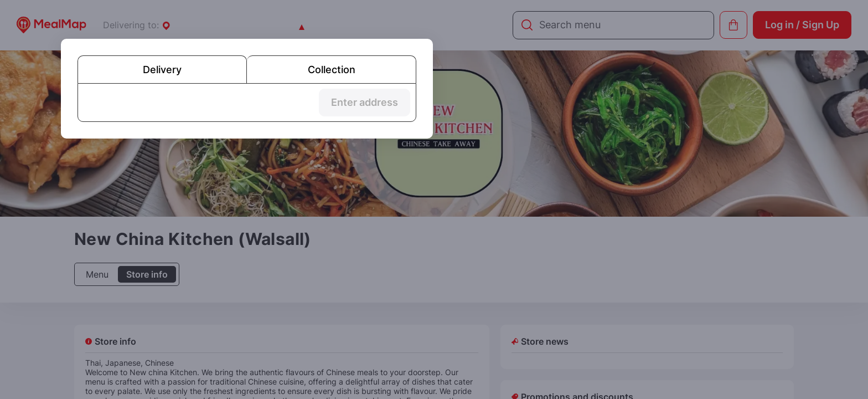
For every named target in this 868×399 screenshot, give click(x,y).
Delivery (162, 70)
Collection (332, 70)
